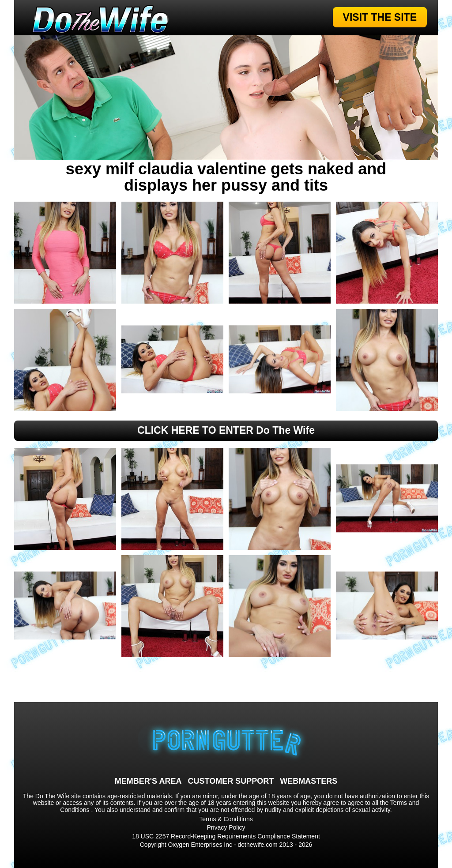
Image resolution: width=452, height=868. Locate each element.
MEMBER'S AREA (148, 781)
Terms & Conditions (226, 819)
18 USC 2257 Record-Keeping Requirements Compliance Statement (226, 836)
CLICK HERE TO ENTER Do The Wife (226, 430)
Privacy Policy (226, 827)
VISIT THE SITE (380, 17)
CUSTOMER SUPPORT (231, 781)
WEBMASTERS (309, 781)
